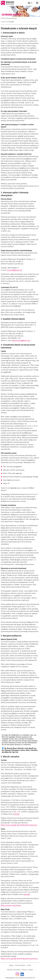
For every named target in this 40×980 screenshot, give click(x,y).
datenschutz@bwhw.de (21, 340)
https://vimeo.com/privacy (11, 905)
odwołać (16, 814)
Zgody (11, 965)
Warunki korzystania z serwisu (17, 970)
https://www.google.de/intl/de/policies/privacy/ (19, 958)
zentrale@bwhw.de (14, 270)
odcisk (29, 965)
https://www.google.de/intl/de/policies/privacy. (19, 825)
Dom (3, 18)
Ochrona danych (20, 965)
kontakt (30, 970)
